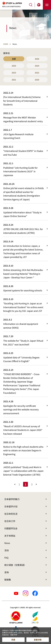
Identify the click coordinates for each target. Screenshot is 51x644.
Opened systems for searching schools (23, 290)
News (7, 543)
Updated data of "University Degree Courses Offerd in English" (21, 359)
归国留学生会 (11, 528)
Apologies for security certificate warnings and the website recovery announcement (21, 409)
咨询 (7, 572)
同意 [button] (13, 640)
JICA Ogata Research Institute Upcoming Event (18, 136)
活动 (7, 550)
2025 (14, 66)
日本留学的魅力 (12, 499)
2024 (37, 66)
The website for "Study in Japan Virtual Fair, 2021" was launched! (23, 343)
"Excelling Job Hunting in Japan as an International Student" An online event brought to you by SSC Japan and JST (23, 307)
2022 (37, 73)
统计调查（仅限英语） (15, 565)
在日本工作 (10, 521)
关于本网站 (10, 536)
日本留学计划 (11, 506)
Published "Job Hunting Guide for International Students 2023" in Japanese (20, 171)
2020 (37, 80)
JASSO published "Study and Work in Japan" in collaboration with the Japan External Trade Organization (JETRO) (23, 471)
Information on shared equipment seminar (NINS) (21, 326)
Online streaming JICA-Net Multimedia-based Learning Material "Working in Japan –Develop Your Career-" (23, 274)
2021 (14, 80)
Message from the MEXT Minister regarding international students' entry (23, 119)
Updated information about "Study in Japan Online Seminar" (22, 214)
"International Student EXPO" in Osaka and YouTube (23, 153)
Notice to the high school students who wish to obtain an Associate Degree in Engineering (23, 450)
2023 (14, 73)
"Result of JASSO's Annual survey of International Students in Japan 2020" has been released (23, 430)
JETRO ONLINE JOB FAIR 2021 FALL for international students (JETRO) (23, 231)
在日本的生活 (11, 514)
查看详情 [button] (38, 640)
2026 (37, 59)
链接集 (8, 580)
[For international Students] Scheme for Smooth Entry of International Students (22, 101)
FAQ (6, 558)
